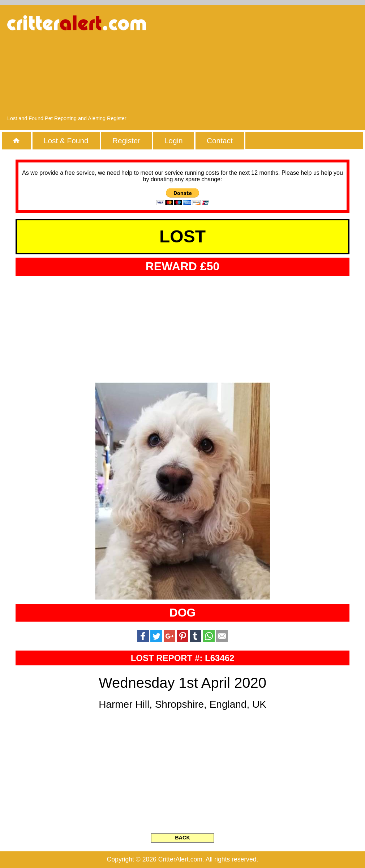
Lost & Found (66, 141)
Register (126, 141)
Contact (220, 141)
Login (174, 141)
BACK (182, 838)
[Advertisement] (289, 63)
